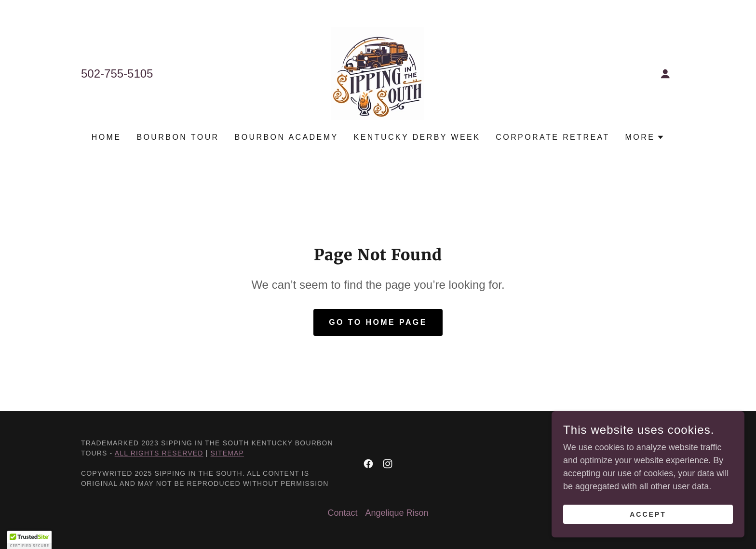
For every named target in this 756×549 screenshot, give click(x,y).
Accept (648, 514)
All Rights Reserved (159, 453)
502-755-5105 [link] (117, 74)
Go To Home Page (378, 322)
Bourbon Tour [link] (178, 137)
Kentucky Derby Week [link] (417, 137)
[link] (378, 73)
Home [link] (107, 137)
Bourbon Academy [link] (287, 137)
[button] (665, 74)
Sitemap (227, 453)
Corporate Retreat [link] (553, 137)
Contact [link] (342, 513)
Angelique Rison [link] (397, 513)
